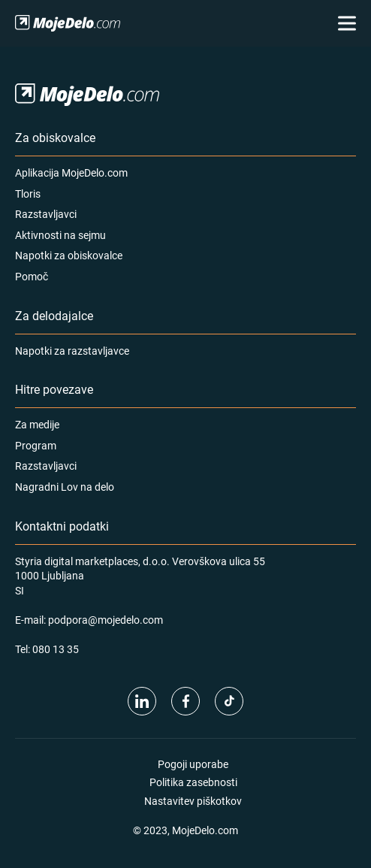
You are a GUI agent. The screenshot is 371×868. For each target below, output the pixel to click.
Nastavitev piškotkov (193, 801)
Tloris (28, 194)
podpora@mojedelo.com (106, 620)
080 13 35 (56, 649)
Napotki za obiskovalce (69, 255)
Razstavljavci (46, 214)
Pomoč (32, 276)
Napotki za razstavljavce (72, 351)
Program (36, 445)
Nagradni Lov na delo (65, 487)
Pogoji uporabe (193, 764)
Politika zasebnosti (193, 782)
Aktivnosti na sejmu (60, 235)
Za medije (37, 424)
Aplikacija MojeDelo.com (71, 172)
